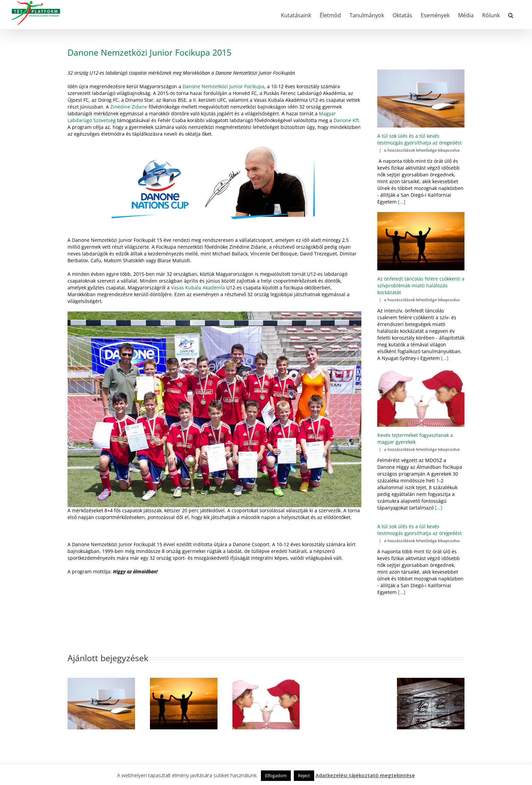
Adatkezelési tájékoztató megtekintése (365, 775)
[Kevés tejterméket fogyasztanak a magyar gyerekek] (421, 398)
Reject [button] (304, 776)
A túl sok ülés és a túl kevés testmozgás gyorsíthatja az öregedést (420, 139)
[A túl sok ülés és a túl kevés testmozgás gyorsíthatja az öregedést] (421, 99)
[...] (401, 202)
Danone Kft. (347, 120)
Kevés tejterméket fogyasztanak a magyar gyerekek (415, 438)
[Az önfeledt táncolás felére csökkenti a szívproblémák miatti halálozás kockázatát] (421, 241)
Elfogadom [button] (276, 776)
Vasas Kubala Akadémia (198, 288)
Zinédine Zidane (129, 107)
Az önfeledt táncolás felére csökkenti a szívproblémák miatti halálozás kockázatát (421, 285)
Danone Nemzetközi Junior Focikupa (223, 86)
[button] (511, 15)
